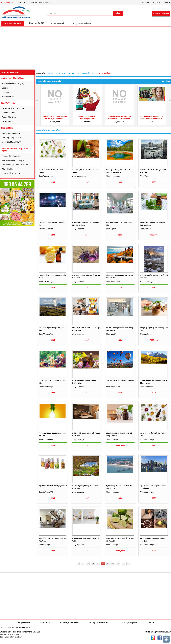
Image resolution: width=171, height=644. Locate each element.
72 (128, 564)
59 (88, 564)
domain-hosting (9, 113)
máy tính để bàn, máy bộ (13, 84)
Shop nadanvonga (46, 176)
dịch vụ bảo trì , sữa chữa (14, 108)
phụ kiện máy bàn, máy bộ (14, 160)
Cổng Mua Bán (6, 2)
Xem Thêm (166, 81)
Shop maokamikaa (46, 334)
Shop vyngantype (113, 176)
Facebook (160, 638)
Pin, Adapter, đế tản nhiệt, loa (15, 165)
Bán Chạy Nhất (58, 23)
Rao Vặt (22, 2)
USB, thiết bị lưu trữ (11, 173)
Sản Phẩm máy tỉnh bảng (48, 131)
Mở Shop (145, 2)
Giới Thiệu (45, 623)
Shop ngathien (112, 229)
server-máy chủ (9, 117)
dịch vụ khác (8, 121)
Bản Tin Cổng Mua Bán (41, 2)
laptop (5, 88)
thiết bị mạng (7, 128)
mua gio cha (13, 627)
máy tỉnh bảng (8, 97)
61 (98, 564)
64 (113, 564)
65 (118, 564)
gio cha (3, 627)
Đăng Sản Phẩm (161, 14)
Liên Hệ (151, 623)
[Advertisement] (85, 48)
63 (108, 564)
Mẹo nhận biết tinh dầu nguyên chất (53, 486)
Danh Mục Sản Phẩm (13, 23)
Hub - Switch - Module (11, 133)
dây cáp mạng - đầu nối (13, 138)
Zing (153, 638)
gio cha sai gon (26, 627)
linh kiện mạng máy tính (13, 142)
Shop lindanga (78, 229)
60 (93, 564)
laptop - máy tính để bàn (12, 78)
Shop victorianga (146, 176)
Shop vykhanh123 (79, 176)
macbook (6, 92)
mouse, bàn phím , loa (12, 156)
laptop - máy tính (10, 73)
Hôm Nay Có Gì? (37, 23)
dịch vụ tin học (8, 103)
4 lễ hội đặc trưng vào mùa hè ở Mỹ (120, 380)
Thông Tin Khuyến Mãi (82, 23)
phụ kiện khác (8, 169)
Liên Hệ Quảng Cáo (128, 623)
